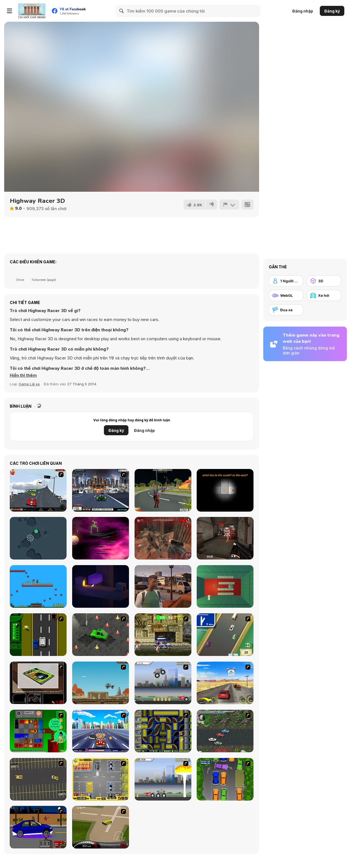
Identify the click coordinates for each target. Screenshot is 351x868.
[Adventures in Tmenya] (38, 586)
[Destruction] (163, 779)
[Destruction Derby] (38, 779)
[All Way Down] (225, 586)
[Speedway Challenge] (38, 490)
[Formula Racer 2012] (101, 490)
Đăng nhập (303, 11)
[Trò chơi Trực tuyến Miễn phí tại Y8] (32, 11)
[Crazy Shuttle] (163, 635)
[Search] (122, 11)
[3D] (324, 281)
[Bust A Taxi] (38, 635)
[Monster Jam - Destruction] (163, 683)
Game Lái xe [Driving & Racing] (29, 384)
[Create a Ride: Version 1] (38, 827)
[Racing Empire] (163, 586)
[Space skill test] (101, 538)
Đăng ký (332, 11)
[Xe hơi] (324, 295)
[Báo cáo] (229, 205)
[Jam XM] (225, 731)
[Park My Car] (101, 779)
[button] (23, 375)
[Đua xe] (286, 310)
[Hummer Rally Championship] (101, 827)
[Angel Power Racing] (101, 731)
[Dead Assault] (163, 538)
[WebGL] (286, 295)
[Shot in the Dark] (225, 490)
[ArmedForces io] (225, 538)
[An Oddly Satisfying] (101, 586)
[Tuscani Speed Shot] (225, 683)
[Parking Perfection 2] (225, 779)
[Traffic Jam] (38, 731)
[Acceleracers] (163, 731)
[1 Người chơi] (286, 281)
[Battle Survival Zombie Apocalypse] (163, 490)
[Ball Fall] (38, 538)
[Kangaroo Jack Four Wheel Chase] (101, 683)
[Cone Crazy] (101, 635)
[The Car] (38, 683)
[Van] (225, 635)
